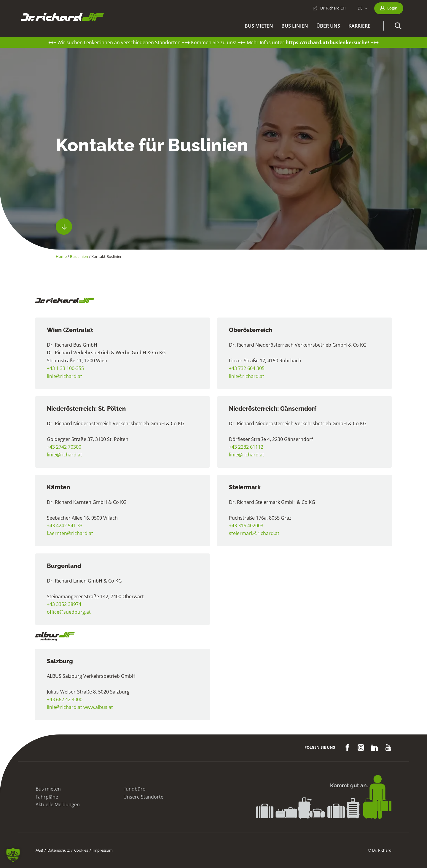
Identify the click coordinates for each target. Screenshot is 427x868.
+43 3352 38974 (64, 604)
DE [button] (360, 8)
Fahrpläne (47, 797)
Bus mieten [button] (259, 26)
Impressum (103, 850)
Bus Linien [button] (295, 26)
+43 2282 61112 (246, 447)
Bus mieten (48, 789)
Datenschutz (59, 850)
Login (392, 8)
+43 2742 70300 (64, 447)
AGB (39, 850)
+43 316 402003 (246, 526)
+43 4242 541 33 (65, 526)
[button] (398, 26)
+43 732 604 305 (247, 368)
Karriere (359, 26)
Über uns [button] (328, 26)
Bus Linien (79, 256)
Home (61, 256)
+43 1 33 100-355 (65, 368)
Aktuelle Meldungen (58, 804)
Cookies (81, 850)
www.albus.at (98, 707)
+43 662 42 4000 (65, 699)
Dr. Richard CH (333, 8)
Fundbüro (134, 789)
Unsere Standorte (143, 797)
